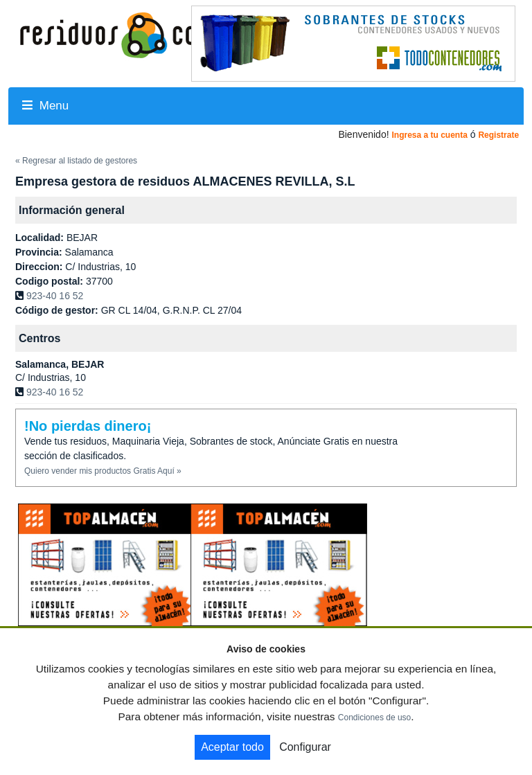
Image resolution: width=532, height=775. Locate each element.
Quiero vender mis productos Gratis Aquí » (103, 471)
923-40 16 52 (55, 296)
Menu (45, 106)
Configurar (305, 747)
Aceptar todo (232, 747)
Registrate (498, 135)
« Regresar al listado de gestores (76, 161)
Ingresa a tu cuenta (429, 135)
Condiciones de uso (374, 718)
